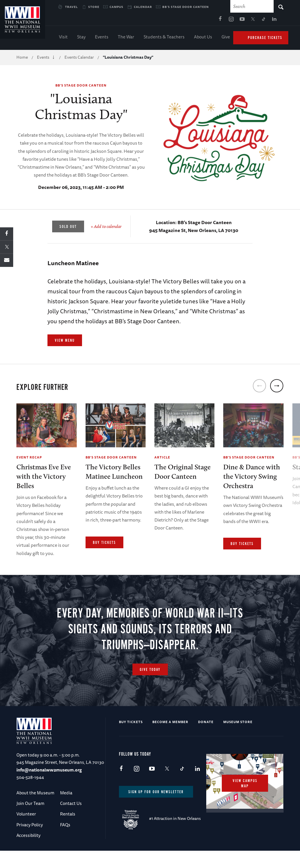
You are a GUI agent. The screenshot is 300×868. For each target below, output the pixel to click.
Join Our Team (30, 821)
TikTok (207, 21)
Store (94, 7)
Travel (71, 7)
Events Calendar (79, 59)
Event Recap (29, 459)
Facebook (164, 21)
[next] (277, 387)
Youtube (185, 21)
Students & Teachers (164, 38)
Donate (206, 740)
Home (22, 59)
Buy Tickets (104, 544)
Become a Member (170, 740)
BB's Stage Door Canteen (186, 7)
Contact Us (71, 821)
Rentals (68, 832)
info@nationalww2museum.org (49, 788)
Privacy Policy (30, 843)
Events (102, 38)
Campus (116, 7)
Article (162, 459)
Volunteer (26, 832)
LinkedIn (218, 21)
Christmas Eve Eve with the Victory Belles (44, 478)
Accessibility (28, 853)
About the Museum (35, 811)
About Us (203, 38)
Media (66, 811)
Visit (63, 38)
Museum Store (238, 740)
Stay (81, 38)
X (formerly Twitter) (196, 21)
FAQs (65, 843)
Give (226, 38)
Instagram (175, 21)
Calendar (143, 7)
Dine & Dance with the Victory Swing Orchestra (252, 478)
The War (126, 38)
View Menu (65, 342)
